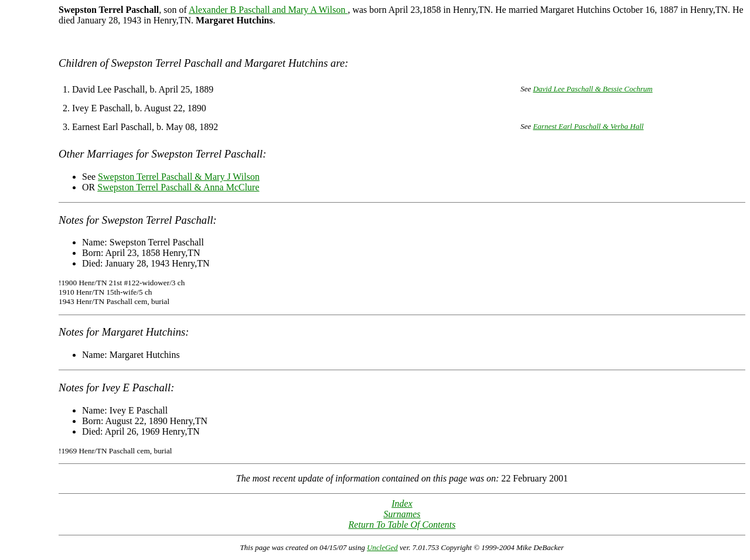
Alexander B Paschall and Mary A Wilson (268, 10)
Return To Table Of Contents (402, 525)
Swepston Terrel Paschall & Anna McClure (178, 187)
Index (402, 503)
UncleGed (382, 547)
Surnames (402, 514)
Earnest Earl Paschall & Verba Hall (589, 126)
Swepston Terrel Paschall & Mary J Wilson (179, 177)
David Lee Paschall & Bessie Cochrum (593, 89)
